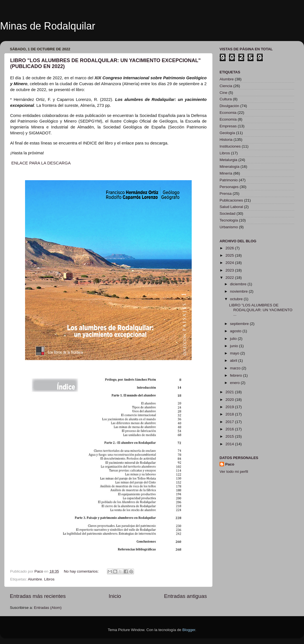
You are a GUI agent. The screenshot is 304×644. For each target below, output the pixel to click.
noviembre (239, 291)
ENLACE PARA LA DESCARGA (41, 163)
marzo (236, 368)
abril (234, 361)
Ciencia (226, 86)
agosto (236, 331)
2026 (230, 248)
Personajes (229, 187)
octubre (237, 299)
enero (235, 383)
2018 (230, 414)
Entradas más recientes (38, 596)
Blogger (189, 630)
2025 (230, 255)
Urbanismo (229, 227)
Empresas (228, 126)
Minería (226, 173)
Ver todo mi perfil (234, 472)
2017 (230, 422)
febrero (237, 375)
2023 (230, 270)
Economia (228, 113)
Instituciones (230, 146)
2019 (230, 407)
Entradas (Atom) (48, 608)
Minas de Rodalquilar (48, 26)
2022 (230, 278)
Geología (227, 133)
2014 (230, 444)
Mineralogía (230, 167)
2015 (230, 436)
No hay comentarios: (82, 571)
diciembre (239, 284)
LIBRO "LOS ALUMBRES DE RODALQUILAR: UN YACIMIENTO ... (261, 310)
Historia (226, 140)
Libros (49, 579)
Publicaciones (231, 200)
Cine (223, 93)
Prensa (226, 194)
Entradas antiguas (185, 596)
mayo (235, 353)
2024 (230, 263)
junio (234, 346)
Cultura (226, 99)
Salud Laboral (231, 207)
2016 (230, 429)
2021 (230, 392)
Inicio (115, 596)
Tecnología (229, 220)
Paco (230, 464)
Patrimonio (229, 180)
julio (234, 339)
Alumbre (35, 579)
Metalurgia (228, 160)
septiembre (240, 324)
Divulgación (229, 106)
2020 (230, 400)
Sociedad (227, 213)
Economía (228, 119)
